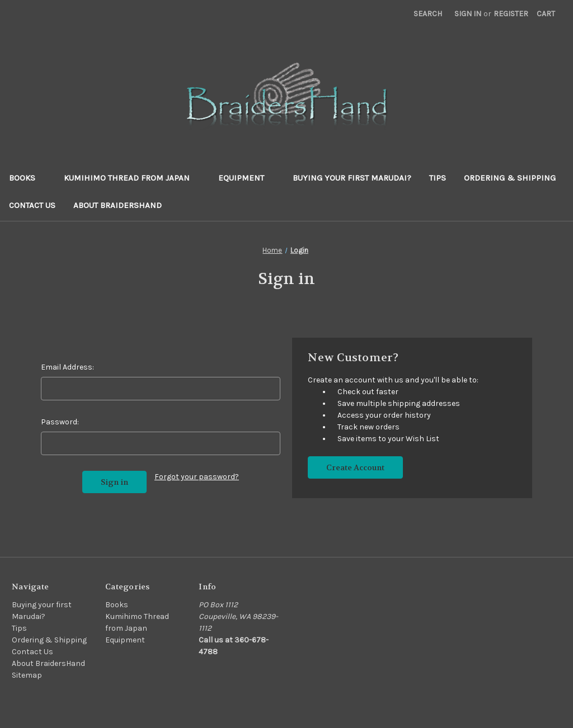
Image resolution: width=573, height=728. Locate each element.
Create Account (355, 467)
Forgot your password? (197, 477)
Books (27, 178)
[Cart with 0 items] (546, 14)
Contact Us (32, 205)
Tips (438, 178)
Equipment (246, 178)
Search (428, 14)
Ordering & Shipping (510, 178)
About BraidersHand (118, 205)
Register (511, 14)
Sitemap (27, 675)
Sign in (468, 14)
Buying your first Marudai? (352, 178)
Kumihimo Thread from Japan (132, 178)
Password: (60, 422)
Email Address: (67, 367)
